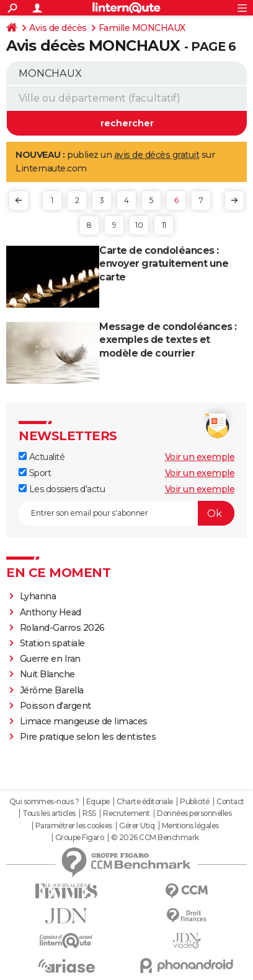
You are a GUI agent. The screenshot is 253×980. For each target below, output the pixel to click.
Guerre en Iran (50, 659)
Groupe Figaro (80, 838)
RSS (89, 813)
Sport (35, 473)
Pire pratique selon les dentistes (88, 737)
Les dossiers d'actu (62, 489)
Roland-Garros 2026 (62, 628)
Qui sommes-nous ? (44, 802)
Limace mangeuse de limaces (84, 721)
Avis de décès (58, 28)
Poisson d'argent (55, 706)
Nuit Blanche (47, 674)
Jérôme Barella (52, 690)
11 (164, 225)
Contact (230, 802)
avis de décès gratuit (157, 155)
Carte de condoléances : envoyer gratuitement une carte (164, 264)
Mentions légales (190, 826)
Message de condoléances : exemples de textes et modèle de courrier (168, 340)
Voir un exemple (200, 457)
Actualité (42, 457)
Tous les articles (49, 813)
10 (139, 225)
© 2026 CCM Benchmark (155, 838)
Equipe (98, 802)
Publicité (195, 802)
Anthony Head (51, 612)
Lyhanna (38, 596)
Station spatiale (52, 643)
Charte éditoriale (145, 802)
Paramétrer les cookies (74, 826)
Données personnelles (194, 813)
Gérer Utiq (137, 826)
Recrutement (126, 813)
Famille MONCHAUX (142, 28)
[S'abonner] (126, 513)
